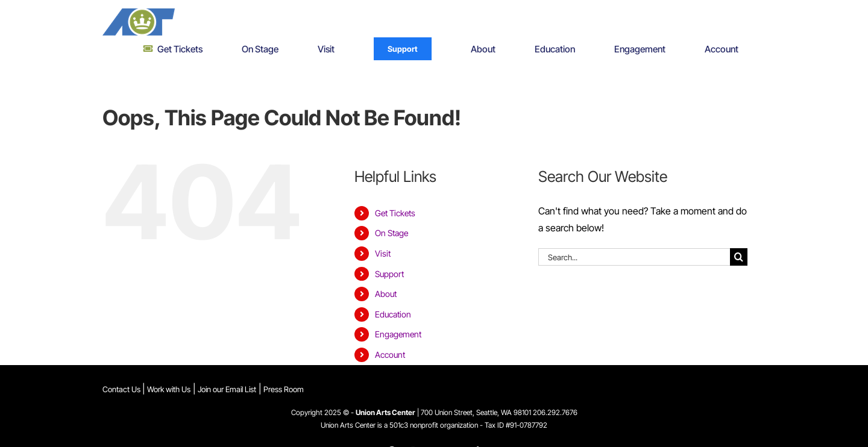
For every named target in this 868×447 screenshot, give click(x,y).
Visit (383, 253)
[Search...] (634, 257)
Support (389, 274)
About (386, 294)
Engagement (398, 334)
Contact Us (122, 389)
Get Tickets (395, 213)
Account (390, 355)
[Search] (739, 257)
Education (393, 314)
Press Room (284, 389)
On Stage (392, 233)
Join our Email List (227, 389)
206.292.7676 (555, 412)
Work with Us (169, 389)
